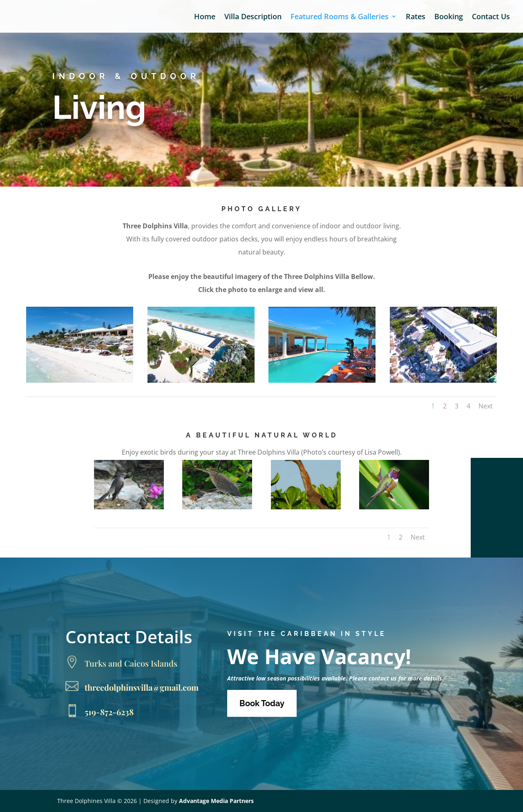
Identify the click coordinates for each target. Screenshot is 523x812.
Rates (416, 17)
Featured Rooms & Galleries (340, 17)
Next (486, 406)
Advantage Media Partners (216, 801)
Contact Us (491, 17)
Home (205, 17)
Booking (449, 17)
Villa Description (253, 17)
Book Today (262, 703)
